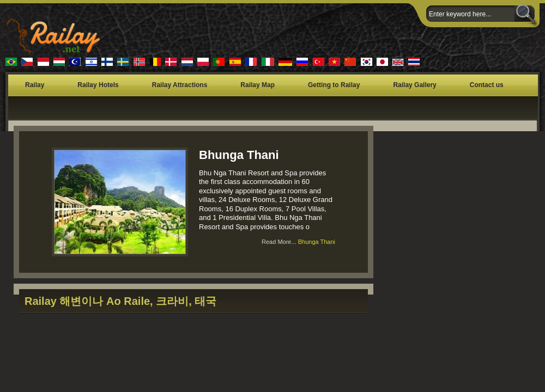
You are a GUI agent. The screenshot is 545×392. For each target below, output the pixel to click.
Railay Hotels (98, 85)
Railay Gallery (414, 85)
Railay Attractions (180, 85)
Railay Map (258, 85)
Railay (35, 85)
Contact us (487, 85)
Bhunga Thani (239, 155)
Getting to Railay (334, 85)
